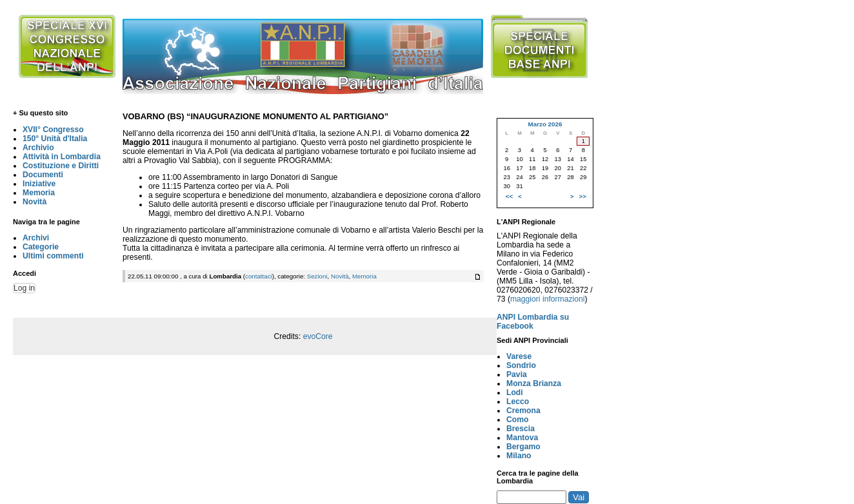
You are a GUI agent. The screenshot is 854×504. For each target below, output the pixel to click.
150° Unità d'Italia (55, 139)
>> (583, 196)
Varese (519, 356)
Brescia (521, 429)
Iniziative (39, 184)
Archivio (38, 148)
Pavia (517, 374)
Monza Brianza (534, 383)
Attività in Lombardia (62, 157)
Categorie (41, 247)
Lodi (515, 393)
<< (509, 196)
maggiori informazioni (548, 299)
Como (517, 420)
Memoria (39, 193)
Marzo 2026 (545, 124)
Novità (35, 202)
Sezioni (317, 276)
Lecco (518, 402)
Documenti (43, 175)
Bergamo (523, 447)
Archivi (36, 238)
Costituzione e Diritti (61, 166)
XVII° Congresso (53, 130)
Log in (24, 288)
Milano (519, 456)
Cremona (523, 411)
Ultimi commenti (53, 256)
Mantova (522, 438)
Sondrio (521, 365)
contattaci (259, 276)
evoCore (318, 336)
